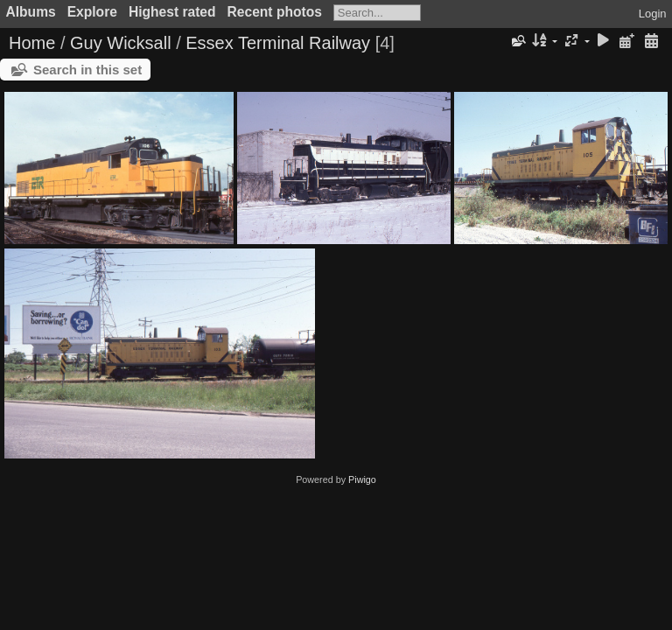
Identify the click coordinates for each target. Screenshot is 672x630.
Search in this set (87, 70)
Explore (92, 12)
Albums (31, 12)
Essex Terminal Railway (278, 43)
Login (653, 14)
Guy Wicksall (121, 43)
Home (32, 43)
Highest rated (172, 12)
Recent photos (275, 12)
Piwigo (362, 479)
